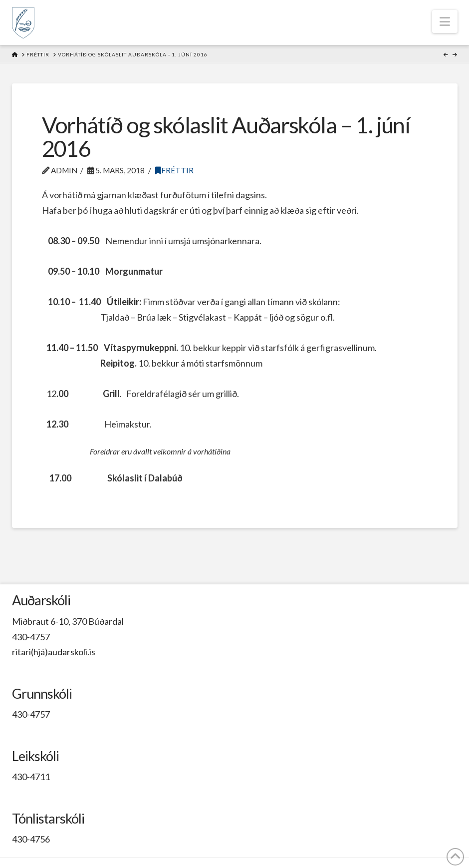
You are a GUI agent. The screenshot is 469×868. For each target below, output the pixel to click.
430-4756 (31, 839)
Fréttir (174, 170)
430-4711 (31, 777)
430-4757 (31, 637)
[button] (445, 21)
